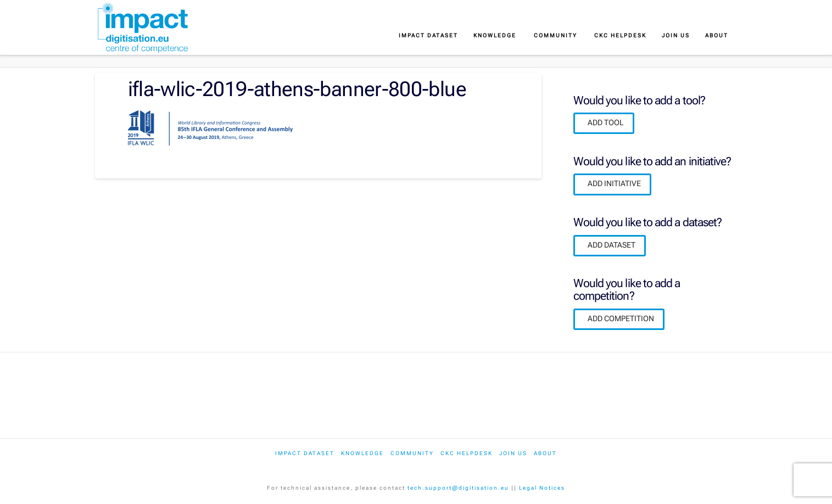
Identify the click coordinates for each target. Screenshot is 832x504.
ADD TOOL (606, 122)
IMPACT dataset (305, 453)
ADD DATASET (612, 245)
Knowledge (362, 453)
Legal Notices (542, 488)
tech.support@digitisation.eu (458, 488)
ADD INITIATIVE (614, 183)
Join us (513, 453)
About (545, 453)
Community (412, 453)
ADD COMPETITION (621, 318)
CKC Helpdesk (467, 453)
